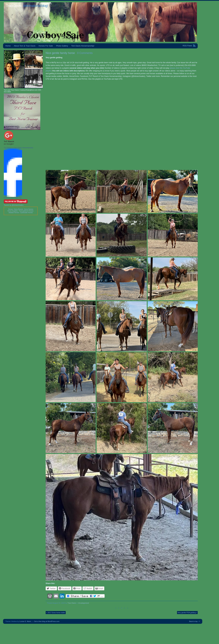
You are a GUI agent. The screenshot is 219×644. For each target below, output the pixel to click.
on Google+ (9, 144)
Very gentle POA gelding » (187, 613)
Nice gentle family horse (60, 53)
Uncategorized (84, 603)
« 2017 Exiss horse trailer (56, 613)
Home (8, 46)
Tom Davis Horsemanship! (83, 46)
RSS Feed (187, 46)
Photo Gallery (62, 46)
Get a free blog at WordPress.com (47, 621)
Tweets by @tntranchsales (14, 205)
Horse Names (29, 209)
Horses (10, 209)
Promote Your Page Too (13, 198)
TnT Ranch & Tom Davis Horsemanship (18, 148)
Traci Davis (14, 6)
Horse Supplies (13, 211)
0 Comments (85, 53)
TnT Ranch (9, 141)
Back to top (193, 621)
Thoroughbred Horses (26, 211)
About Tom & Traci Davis (25, 46)
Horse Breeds (18, 209)
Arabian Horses (14, 213)
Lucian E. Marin (25, 621)
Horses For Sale (46, 46)
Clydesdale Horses (26, 213)
